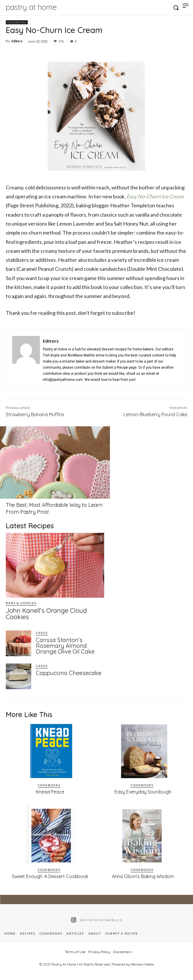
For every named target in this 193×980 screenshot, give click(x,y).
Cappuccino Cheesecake (69, 673)
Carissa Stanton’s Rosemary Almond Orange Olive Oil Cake (65, 646)
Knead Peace (50, 792)
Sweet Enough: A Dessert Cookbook (50, 876)
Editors (17, 41)
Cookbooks (17, 22)
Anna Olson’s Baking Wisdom (143, 876)
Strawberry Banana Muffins (35, 414)
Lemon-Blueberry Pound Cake (155, 414)
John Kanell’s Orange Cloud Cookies (46, 614)
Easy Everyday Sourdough (143, 792)
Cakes (42, 633)
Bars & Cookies (21, 603)
